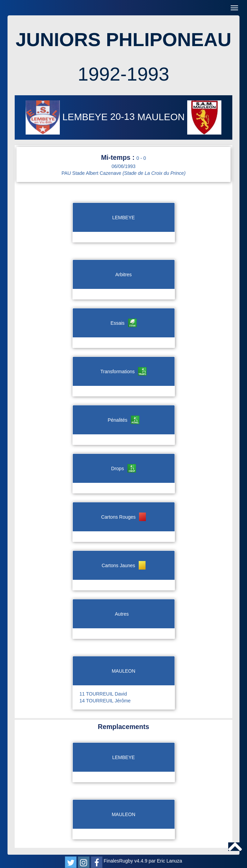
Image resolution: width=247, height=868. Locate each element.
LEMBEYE (68, 117)
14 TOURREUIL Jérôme (105, 701)
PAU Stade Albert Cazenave (123, 173)
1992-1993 (124, 74)
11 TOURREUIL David (103, 694)
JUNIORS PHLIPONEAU (124, 39)
